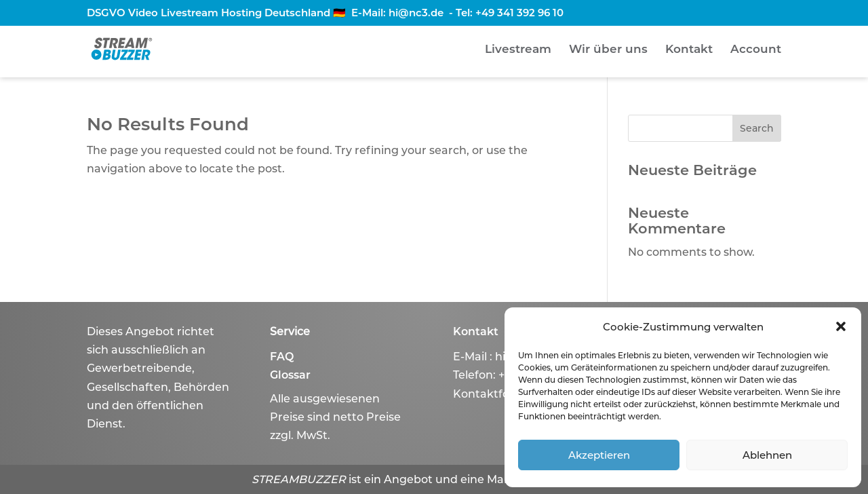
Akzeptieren (599, 455)
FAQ (282, 357)
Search (757, 128)
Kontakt (689, 50)
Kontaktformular (500, 394)
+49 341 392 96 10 (519, 13)
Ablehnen (767, 455)
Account (756, 50)
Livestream (518, 50)
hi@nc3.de (416, 13)
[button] (841, 326)
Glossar (290, 375)
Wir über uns (608, 50)
